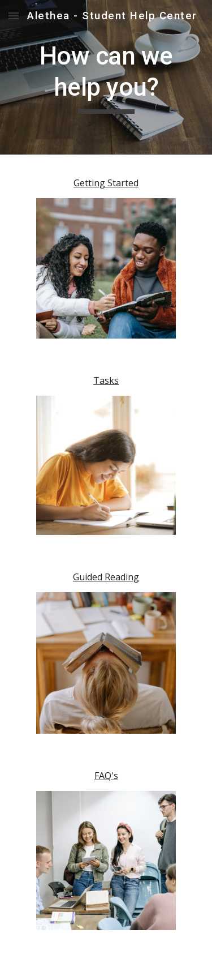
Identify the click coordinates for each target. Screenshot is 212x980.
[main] (106, 77)
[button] (14, 16)
